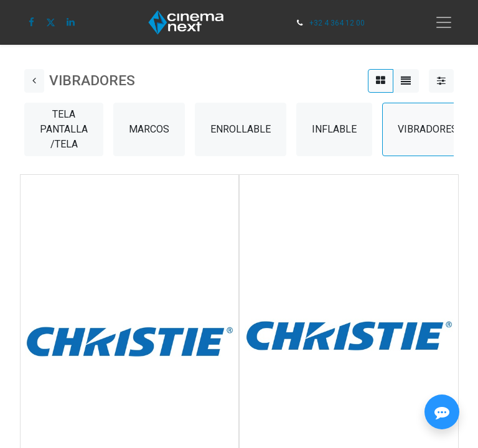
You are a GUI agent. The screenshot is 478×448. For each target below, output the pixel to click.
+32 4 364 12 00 (337, 23)
